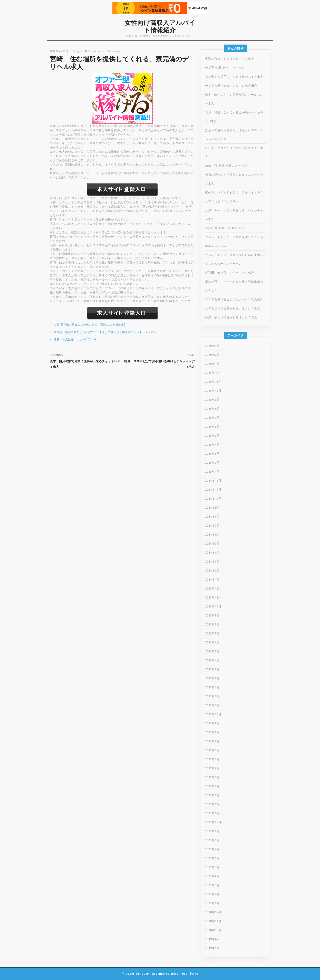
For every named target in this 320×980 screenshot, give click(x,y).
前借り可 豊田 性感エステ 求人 (227, 166)
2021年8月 (212, 840)
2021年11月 (213, 813)
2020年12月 (213, 912)
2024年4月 (213, 553)
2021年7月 (212, 849)
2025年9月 (212, 400)
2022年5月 (212, 759)
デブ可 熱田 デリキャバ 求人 (225, 68)
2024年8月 (213, 517)
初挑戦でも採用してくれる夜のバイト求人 (234, 77)
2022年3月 (212, 777)
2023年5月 (212, 652)
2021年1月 (212, 903)
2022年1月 (212, 795)
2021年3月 (212, 885)
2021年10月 (213, 822)
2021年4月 (212, 876)
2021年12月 (213, 804)
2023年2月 (212, 679)
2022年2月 (212, 786)
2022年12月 (213, 696)
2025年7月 (212, 418)
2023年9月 (212, 616)
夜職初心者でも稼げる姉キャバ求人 (230, 59)
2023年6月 (212, 643)
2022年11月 (213, 705)
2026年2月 (212, 355)
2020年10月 (213, 930)
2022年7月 (212, 741)
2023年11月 (213, 598)
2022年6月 (212, 750)
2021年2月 (212, 894)
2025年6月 (212, 427)
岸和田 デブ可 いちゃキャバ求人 (230, 273)
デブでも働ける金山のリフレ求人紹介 (231, 86)
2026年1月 (212, 364)
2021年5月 (212, 867)
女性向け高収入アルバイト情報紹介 (160, 27)
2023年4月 (212, 661)
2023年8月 (212, 625)
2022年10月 (213, 714)
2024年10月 (213, 499)
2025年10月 (213, 391)
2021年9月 (212, 831)
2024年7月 (212, 526)
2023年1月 (212, 687)
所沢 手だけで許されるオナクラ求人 (231, 317)
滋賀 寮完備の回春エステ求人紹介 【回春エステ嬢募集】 (90, 325)
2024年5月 (212, 544)
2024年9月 (213, 508)
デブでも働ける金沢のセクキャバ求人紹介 (234, 299)
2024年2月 (212, 571)
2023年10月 (213, 607)
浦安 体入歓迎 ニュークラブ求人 (77, 340)
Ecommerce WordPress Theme (175, 974)
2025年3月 (212, 454)
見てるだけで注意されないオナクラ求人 (233, 308)
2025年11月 (213, 382)
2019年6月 (213, 939)
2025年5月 (212, 436)
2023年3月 (212, 670)
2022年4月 (212, 768)
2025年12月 (213, 373)
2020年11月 (213, 921)
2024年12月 (213, 481)
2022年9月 (212, 723)
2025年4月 (212, 445)
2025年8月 (212, 409)
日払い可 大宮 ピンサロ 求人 (225, 228)
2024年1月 (212, 580)
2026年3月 (212, 346)
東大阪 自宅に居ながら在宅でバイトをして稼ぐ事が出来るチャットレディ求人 (105, 332)
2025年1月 (212, 472)
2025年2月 (212, 463)
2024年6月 (213, 535)
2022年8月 (212, 732)
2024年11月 (213, 490)
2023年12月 (213, 589)
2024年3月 (212, 562)
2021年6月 (212, 858)
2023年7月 (212, 634)
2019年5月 (212, 948)
